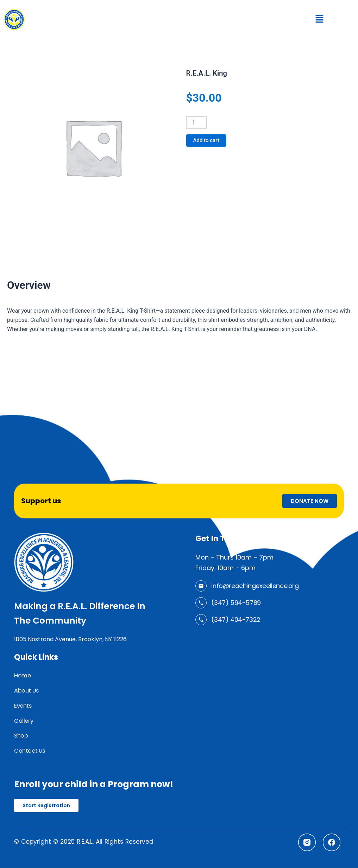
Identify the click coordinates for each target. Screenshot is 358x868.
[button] (319, 19)
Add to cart (207, 141)
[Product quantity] (196, 123)
